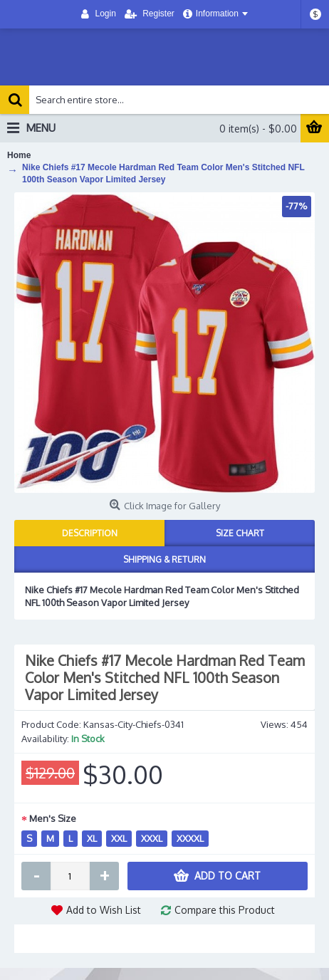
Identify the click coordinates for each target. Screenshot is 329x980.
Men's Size (53, 818)
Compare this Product (225, 910)
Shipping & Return (164, 559)
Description (90, 533)
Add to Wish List (104, 910)
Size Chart (240, 533)
